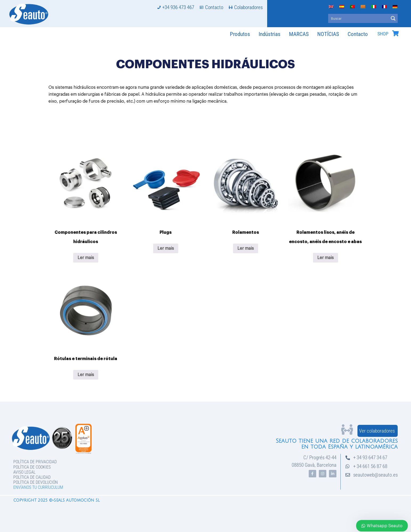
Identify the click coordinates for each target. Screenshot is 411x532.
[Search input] (359, 18)
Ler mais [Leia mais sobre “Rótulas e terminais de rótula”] (86, 375)
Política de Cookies (32, 467)
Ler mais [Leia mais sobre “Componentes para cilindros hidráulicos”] (86, 258)
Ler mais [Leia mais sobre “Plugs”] (166, 248)
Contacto (358, 34)
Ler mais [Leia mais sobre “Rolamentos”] (246, 248)
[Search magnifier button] (393, 18)
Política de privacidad (35, 462)
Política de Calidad (32, 477)
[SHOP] (395, 33)
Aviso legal (24, 472)
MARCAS (299, 34)
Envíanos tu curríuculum (38, 487)
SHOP (383, 34)
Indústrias (270, 34)
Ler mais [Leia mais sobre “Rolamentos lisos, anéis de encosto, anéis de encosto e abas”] (325, 258)
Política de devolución (36, 482)
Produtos (240, 34)
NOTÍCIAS (328, 34)
